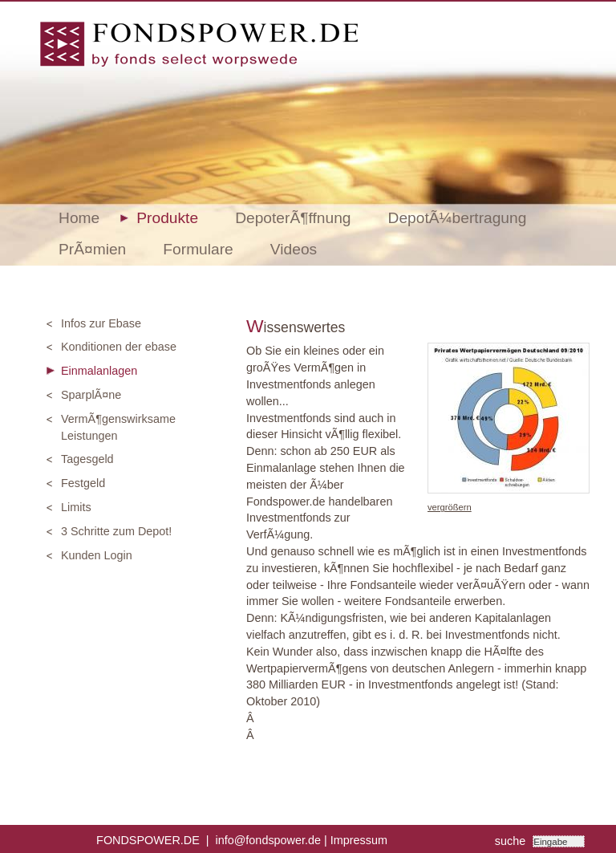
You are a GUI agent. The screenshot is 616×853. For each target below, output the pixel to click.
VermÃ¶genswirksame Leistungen (118, 427)
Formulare (198, 249)
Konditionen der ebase (119, 347)
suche (512, 841)
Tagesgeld (87, 459)
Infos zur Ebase (101, 323)
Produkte (167, 218)
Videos (294, 249)
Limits (76, 507)
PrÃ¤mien (92, 249)
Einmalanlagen (99, 371)
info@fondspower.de (268, 840)
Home (79, 218)
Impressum (359, 840)
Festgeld (83, 483)
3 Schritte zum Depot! (116, 531)
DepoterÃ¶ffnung (293, 218)
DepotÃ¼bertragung (458, 218)
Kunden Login (97, 555)
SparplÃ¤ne (91, 395)
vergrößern (450, 507)
